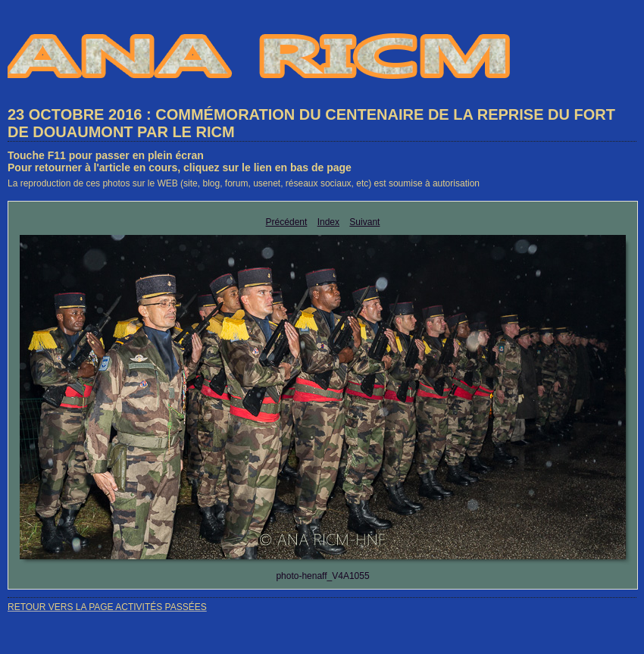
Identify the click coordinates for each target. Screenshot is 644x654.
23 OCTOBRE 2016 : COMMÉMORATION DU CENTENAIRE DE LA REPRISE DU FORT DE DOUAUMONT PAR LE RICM (311, 123)
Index (328, 222)
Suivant (364, 222)
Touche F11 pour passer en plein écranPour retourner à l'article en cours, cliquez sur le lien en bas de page (180, 161)
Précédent (287, 222)
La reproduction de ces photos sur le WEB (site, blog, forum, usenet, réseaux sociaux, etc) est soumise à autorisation (244, 183)
